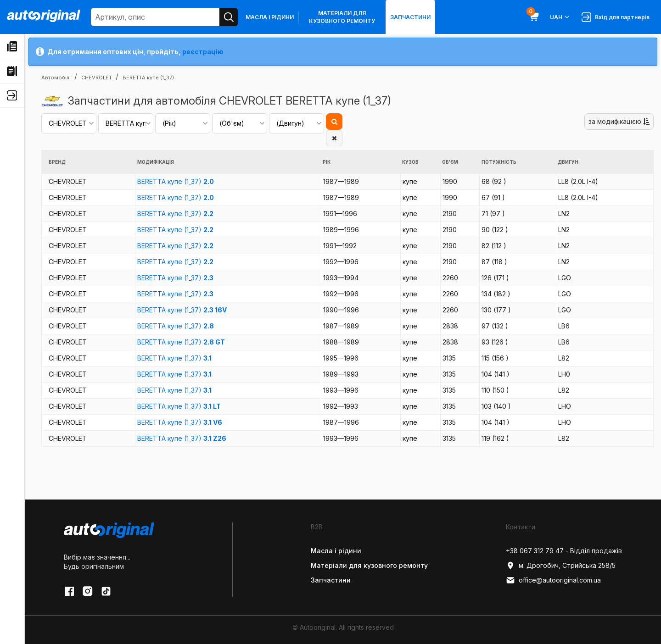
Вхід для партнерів (616, 17)
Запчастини (410, 17)
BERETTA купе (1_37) (176, 181)
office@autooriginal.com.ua (553, 580)
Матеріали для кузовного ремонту (342, 17)
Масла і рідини (270, 17)
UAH (560, 17)
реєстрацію (203, 52)
